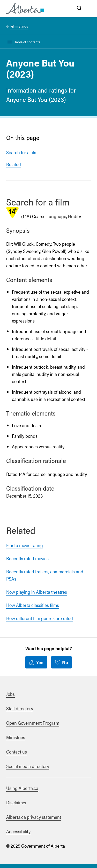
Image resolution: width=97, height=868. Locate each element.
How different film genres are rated (40, 618)
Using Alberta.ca (22, 788)
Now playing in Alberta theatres (37, 592)
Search (79, 9)
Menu (91, 9)
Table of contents (27, 42)
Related (14, 164)
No (65, 662)
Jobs (10, 694)
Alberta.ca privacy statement (34, 817)
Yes (40, 662)
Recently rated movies (27, 558)
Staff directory (20, 708)
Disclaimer (16, 802)
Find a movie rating (25, 545)
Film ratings (19, 26)
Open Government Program (33, 723)
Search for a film (22, 152)
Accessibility (18, 831)
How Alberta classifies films (33, 605)
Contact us (17, 752)
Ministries (16, 737)
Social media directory (28, 766)
